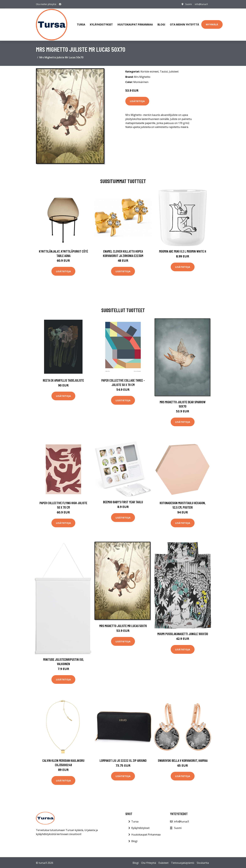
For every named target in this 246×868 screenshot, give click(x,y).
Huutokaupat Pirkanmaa (135, 24)
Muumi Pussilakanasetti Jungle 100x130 (183, 633)
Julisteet (174, 71)
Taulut (164, 71)
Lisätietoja (137, 100)
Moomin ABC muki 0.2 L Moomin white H (183, 251)
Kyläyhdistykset (101, 24)
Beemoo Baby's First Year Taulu (123, 501)
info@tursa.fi (201, 4)
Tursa (81, 24)
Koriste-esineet (150, 71)
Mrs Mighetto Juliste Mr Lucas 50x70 (123, 625)
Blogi (161, 24)
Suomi (188, 4)
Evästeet (163, 862)
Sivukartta (203, 862)
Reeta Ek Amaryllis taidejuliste (63, 380)
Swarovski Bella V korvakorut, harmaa (183, 760)
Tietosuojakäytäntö (183, 862)
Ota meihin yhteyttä (184, 24)
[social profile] (60, 4)
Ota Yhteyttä (149, 862)
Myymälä (212, 24)
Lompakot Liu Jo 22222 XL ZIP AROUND (123, 760)
